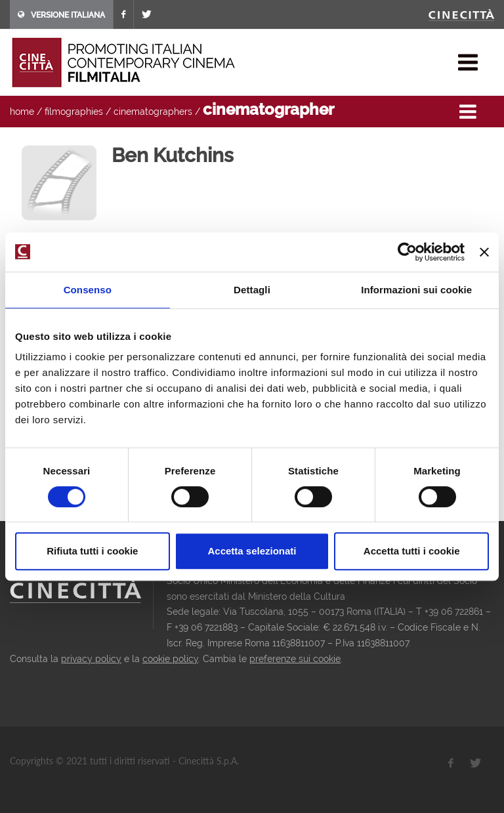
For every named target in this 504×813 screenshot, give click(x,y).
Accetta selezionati (252, 551)
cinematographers (153, 112)
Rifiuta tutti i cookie (92, 551)
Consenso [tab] (88, 290)
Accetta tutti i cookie (412, 551)
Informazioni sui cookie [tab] (416, 290)
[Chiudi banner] (484, 252)
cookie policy (170, 659)
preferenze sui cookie (295, 659)
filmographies (74, 112)
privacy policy (91, 659)
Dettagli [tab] (252, 290)
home (22, 112)
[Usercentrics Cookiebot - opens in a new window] (407, 252)
